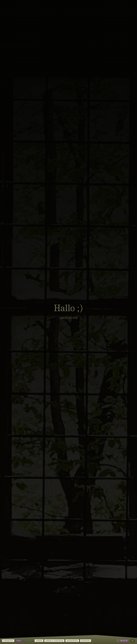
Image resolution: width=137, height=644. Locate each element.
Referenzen (72, 641)
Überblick (8, 641)
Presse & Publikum (54, 641)
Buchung (86, 641)
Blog (19, 641)
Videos (39, 641)
